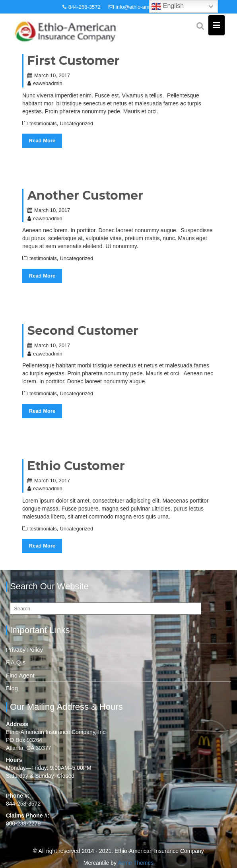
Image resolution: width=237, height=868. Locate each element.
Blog (12, 688)
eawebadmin (45, 83)
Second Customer (83, 331)
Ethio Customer (76, 466)
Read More (42, 141)
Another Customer (85, 195)
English (168, 6)
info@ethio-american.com (142, 7)
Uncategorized (76, 123)
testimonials (43, 123)
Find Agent (20, 675)
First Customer (74, 61)
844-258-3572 (82, 7)
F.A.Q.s (16, 662)
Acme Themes (136, 863)
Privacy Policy (24, 650)
